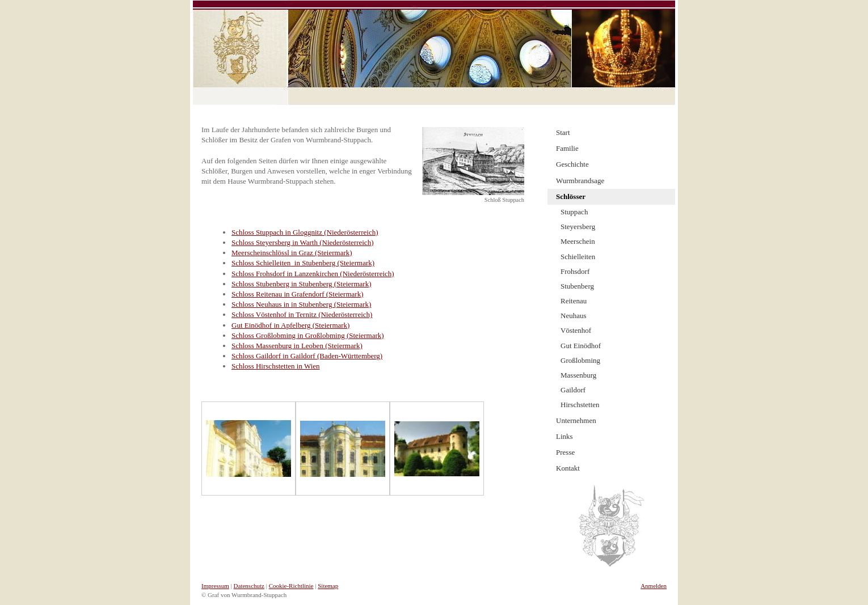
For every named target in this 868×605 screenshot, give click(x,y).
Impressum (215, 586)
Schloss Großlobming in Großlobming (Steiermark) (308, 335)
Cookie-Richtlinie (291, 586)
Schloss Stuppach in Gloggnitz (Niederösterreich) (305, 232)
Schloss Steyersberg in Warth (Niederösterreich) (302, 242)
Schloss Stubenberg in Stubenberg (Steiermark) (302, 284)
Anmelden (654, 586)
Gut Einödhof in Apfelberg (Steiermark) (290, 325)
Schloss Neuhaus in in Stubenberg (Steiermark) (301, 304)
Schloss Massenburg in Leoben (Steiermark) (297, 346)
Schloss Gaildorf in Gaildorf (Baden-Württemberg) (307, 356)
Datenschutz (249, 586)
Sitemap (328, 586)
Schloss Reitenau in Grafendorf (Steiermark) (297, 294)
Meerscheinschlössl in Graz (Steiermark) (292, 253)
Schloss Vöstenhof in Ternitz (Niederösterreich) (302, 314)
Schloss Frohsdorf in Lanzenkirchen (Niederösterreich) (313, 274)
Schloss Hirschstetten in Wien (276, 366)
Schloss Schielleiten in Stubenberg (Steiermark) (303, 263)
